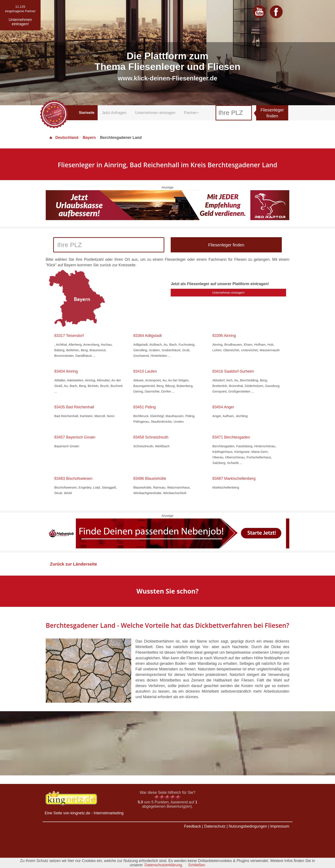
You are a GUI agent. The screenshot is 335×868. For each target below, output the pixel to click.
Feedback (193, 826)
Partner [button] (191, 113)
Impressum (280, 826)
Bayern (89, 138)
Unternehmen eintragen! (228, 293)
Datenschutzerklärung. (164, 865)
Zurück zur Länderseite (73, 564)
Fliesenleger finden (272, 113)
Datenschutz (215, 826)
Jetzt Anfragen (114, 113)
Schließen (197, 865)
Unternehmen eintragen (155, 113)
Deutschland (64, 138)
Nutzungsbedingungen (248, 826)
